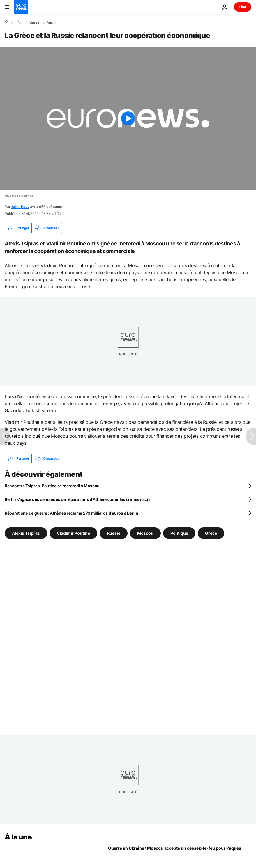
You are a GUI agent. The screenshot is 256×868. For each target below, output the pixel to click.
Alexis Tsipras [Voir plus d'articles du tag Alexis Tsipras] (26, 533)
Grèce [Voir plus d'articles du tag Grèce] (211, 533)
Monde (35, 23)
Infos (18, 23)
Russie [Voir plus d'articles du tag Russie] (114, 533)
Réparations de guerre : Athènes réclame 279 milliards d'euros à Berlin (71, 513)
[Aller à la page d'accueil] (21, 7)
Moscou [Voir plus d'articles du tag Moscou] (145, 533)
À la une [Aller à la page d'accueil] (18, 837)
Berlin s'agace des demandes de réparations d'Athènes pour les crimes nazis (77, 499)
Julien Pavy (20, 207)
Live (243, 7)
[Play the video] (128, 118)
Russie (52, 23)
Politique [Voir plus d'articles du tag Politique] (179, 533)
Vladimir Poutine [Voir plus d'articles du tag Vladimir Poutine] (73, 533)
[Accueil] (6, 22)
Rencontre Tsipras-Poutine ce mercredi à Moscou (52, 486)
